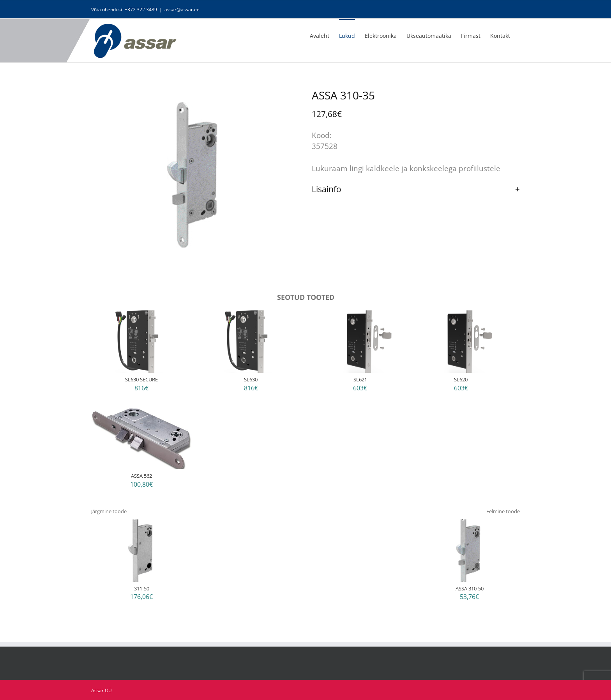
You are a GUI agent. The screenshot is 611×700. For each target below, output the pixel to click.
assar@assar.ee (182, 10)
